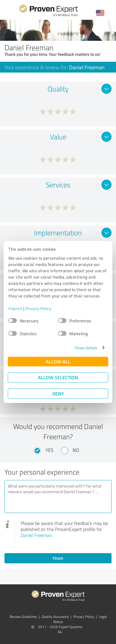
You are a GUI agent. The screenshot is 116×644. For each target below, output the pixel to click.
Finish (58, 558)
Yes (49, 450)
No (76, 450)
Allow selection (58, 377)
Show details (86, 348)
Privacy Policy (38, 308)
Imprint (15, 308)
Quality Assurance (55, 617)
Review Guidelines (23, 617)
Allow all (58, 361)
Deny (58, 394)
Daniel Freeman (36, 535)
